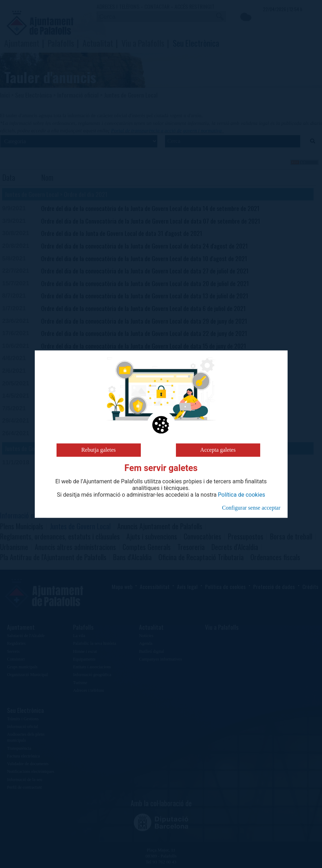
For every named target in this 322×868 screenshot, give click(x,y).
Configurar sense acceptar (251, 508)
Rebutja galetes (98, 450)
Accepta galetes (218, 450)
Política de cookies (242, 495)
